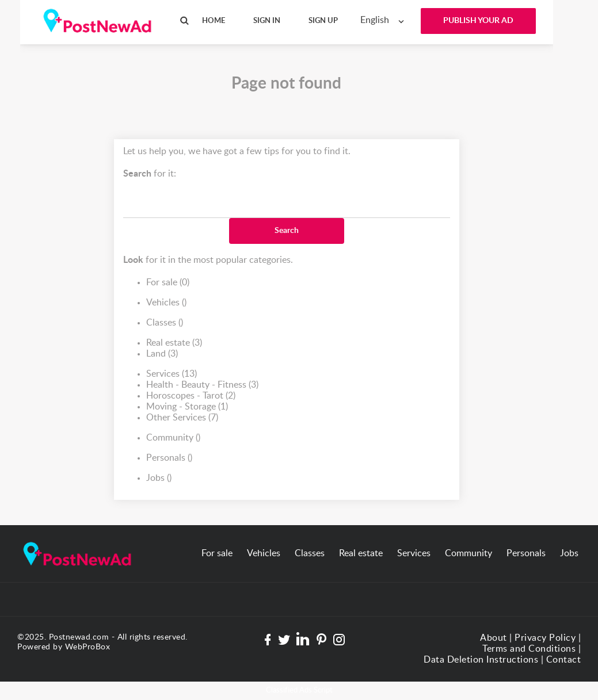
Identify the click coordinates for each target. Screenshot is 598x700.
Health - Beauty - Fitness (202, 385)
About (494, 638)
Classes (165, 323)
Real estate (174, 343)
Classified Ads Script (299, 691)
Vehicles (166, 303)
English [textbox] (375, 20)
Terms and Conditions (529, 649)
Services (172, 374)
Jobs (159, 478)
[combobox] (385, 20)
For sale (168, 283)
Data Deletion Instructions (481, 660)
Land (162, 354)
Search (287, 231)
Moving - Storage (187, 407)
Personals (169, 458)
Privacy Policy (545, 638)
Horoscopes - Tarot (191, 396)
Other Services (182, 418)
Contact (564, 660)
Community (173, 438)
